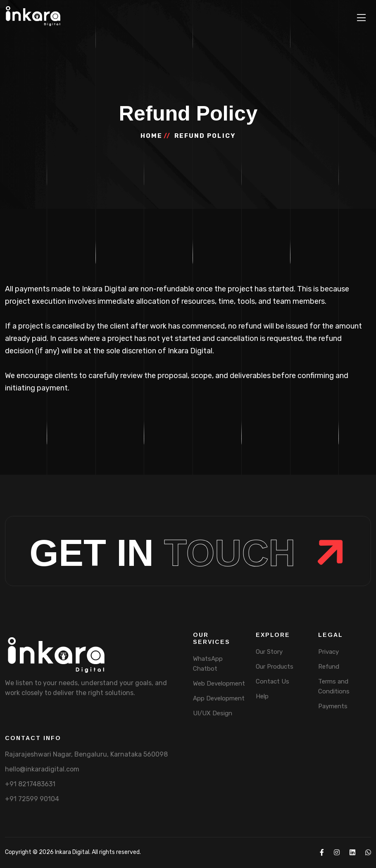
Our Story (269, 652)
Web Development (219, 684)
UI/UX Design (213, 713)
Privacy (328, 652)
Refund (329, 667)
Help (262, 696)
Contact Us (272, 681)
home (151, 136)
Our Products (275, 667)
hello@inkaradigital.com (42, 769)
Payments (333, 706)
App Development (219, 698)
